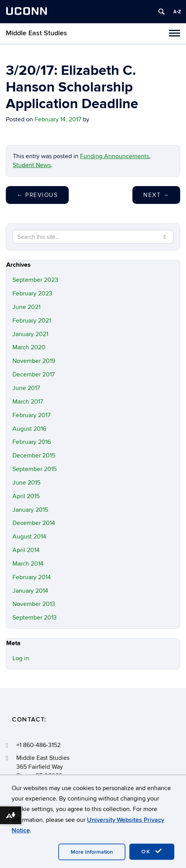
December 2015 (34, 456)
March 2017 (28, 402)
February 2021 (32, 321)
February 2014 (32, 577)
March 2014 (28, 564)
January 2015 (30, 510)
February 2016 (32, 442)
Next (156, 195)
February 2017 (31, 415)
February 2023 (32, 293)
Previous (37, 195)
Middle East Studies (37, 33)
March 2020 (29, 347)
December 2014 (34, 523)
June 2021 (26, 307)
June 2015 (26, 483)
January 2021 (30, 334)
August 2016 (29, 429)
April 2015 (26, 496)
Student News (32, 165)
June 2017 (26, 388)
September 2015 (35, 469)
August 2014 (29, 537)
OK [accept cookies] (152, 851)
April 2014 (26, 550)
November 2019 (34, 361)
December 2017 (34, 374)
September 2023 (35, 280)
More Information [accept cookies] (92, 852)
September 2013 (35, 618)
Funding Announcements (115, 156)
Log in (21, 658)
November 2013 (34, 604)
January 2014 (30, 591)
